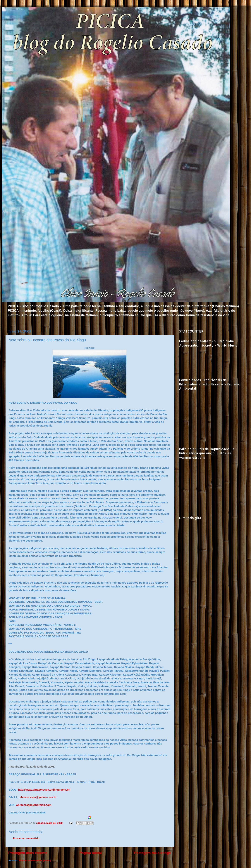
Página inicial (91, 853)
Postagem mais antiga (152, 853)
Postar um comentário (26, 838)
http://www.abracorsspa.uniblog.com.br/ (44, 790)
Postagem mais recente (28, 853)
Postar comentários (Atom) (35, 860)
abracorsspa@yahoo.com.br (38, 797)
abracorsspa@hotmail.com (34, 805)
